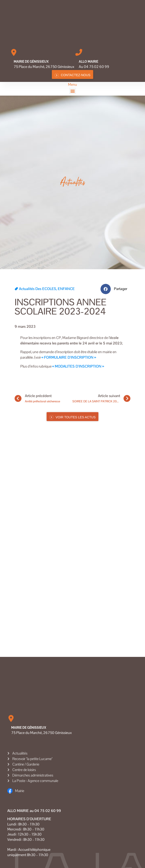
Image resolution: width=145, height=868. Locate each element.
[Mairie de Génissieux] (14, 52)
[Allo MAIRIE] (79, 52)
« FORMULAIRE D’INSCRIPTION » (69, 357)
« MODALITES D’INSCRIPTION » (78, 366)
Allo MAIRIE (88, 62)
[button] (73, 91)
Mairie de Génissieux (31, 62)
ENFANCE (66, 289)
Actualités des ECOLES (38, 289)
